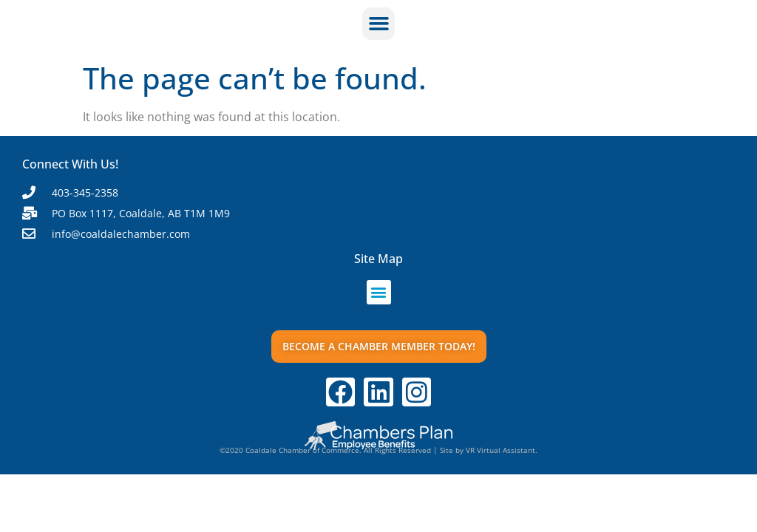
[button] (378, 24)
